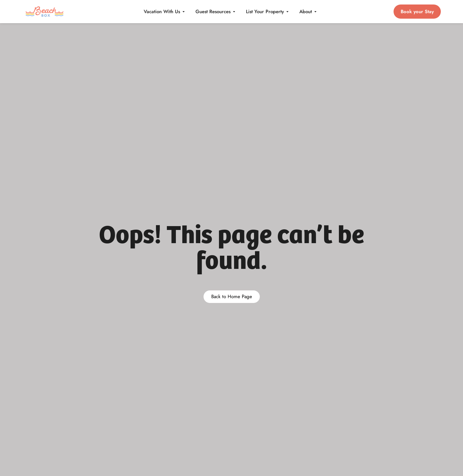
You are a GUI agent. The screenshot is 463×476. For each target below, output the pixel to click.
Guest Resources (216, 12)
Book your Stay (417, 12)
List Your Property (268, 12)
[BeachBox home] (45, 12)
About (308, 12)
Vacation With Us (164, 12)
